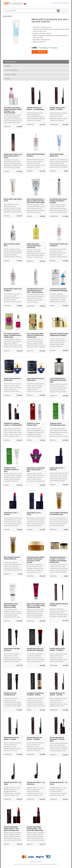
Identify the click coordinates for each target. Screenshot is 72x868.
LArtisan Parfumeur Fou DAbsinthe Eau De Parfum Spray (58, 380)
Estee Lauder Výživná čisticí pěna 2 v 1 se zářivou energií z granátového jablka (36, 605)
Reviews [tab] (7, 79)
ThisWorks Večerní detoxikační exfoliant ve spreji (11, 470)
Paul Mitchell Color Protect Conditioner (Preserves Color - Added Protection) (35, 290)
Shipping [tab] (7, 66)
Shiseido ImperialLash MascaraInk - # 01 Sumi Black (57, 739)
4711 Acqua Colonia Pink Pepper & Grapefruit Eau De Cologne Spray (13, 335)
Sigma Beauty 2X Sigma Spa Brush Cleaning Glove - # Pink (36, 470)
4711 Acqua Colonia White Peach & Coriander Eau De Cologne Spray (35, 335)
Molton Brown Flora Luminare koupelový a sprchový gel (34, 246)
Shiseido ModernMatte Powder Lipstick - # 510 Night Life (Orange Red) (11, 829)
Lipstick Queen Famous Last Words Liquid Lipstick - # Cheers (13, 156)
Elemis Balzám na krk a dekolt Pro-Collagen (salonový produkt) (11, 605)
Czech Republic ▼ (54, 864)
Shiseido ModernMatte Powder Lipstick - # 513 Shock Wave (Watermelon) (35, 829)
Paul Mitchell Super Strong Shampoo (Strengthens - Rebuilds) (58, 201)
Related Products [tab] (10, 62)
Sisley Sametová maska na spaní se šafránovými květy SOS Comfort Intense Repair (36, 201)
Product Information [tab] (11, 70)
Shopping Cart (66, 3)
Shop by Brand (56, 3)
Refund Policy (33, 862)
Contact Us (39, 862)
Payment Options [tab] (10, 74)
